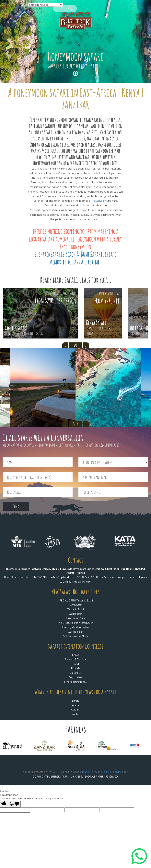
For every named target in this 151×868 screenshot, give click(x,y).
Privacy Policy (90, 772)
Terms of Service (112, 772)
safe (122, 445)
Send (16, 506)
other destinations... (75, 682)
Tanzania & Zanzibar (76, 660)
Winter (76, 714)
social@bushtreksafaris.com (75, 582)
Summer (75, 705)
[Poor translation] (14, 804)
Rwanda (75, 664)
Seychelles (76, 677)
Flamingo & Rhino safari (75, 627)
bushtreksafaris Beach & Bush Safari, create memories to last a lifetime (75, 258)
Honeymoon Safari (75, 618)
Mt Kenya (97, 201)
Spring (76, 701)
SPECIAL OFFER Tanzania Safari (75, 601)
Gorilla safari (76, 614)
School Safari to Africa (75, 636)
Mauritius (75, 673)
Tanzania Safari (76, 609)
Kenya (76, 655)
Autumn (76, 710)
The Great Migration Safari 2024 (75, 623)
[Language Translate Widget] (46, 5)
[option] (41, 313)
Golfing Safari (75, 632)
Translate (37, 12)
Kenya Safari (76, 605)
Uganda (76, 668)
